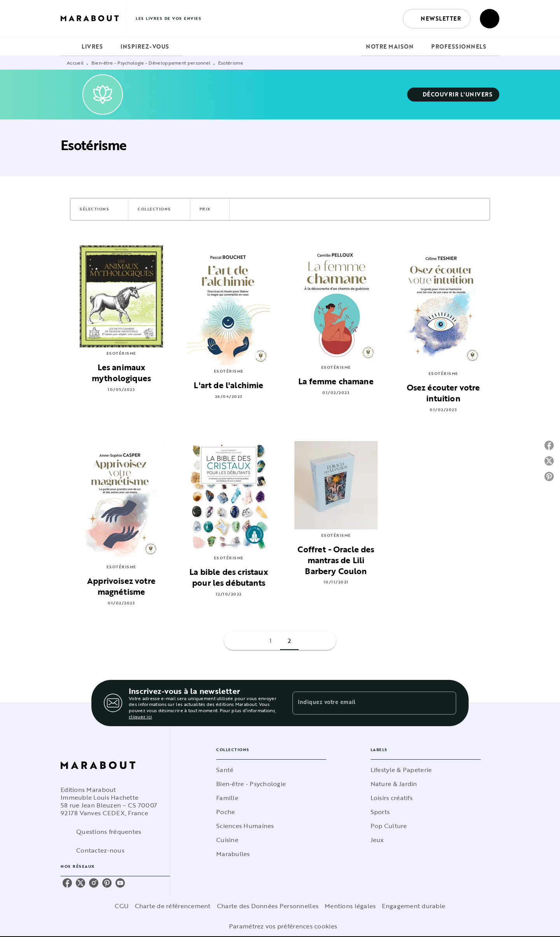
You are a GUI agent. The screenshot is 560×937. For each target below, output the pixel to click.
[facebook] (67, 883)
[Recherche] (490, 19)
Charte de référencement (173, 906)
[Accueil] (93, 18)
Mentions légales (350, 906)
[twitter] (80, 883)
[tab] (69, 47)
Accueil (75, 63)
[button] (437, 19)
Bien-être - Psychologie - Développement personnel (151, 63)
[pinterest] (107, 883)
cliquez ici (140, 716)
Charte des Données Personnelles (268, 906)
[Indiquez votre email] (365, 703)
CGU (122, 906)
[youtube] (120, 883)
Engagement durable (414, 906)
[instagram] (94, 883)
